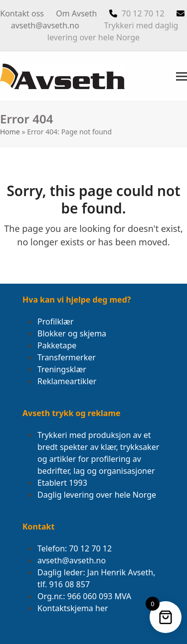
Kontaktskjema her (73, 608)
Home (10, 132)
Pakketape (57, 345)
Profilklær (56, 322)
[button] (182, 76)
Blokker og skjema (72, 333)
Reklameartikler (67, 381)
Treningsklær (62, 369)
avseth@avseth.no (45, 25)
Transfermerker (67, 357)
